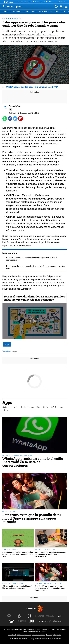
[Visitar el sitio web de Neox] (29, 616)
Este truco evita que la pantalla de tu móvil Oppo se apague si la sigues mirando (32, 518)
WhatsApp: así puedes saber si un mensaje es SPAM (32, 87)
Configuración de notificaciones (40, 639)
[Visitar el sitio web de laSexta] (19, 616)
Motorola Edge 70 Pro (41, 2)
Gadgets (7, 12)
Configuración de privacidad (19, 639)
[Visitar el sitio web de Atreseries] (60, 616)
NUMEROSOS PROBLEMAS (13, 584)
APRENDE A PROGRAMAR (12, 550)
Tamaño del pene (26, 2)
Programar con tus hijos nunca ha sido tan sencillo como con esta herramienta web (18, 554)
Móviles (17, 12)
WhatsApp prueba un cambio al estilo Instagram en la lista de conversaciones (33, 462)
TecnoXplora (7, 351)
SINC (57, 12)
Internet (6, 410)
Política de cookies (38, 635)
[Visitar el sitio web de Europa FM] (22, 621)
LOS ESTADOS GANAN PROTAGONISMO (18, 455)
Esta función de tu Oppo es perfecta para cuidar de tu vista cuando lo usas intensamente (50, 588)
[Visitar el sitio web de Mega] (50, 616)
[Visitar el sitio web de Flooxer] (58, 621)
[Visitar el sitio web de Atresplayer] (45, 621)
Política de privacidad (24, 635)
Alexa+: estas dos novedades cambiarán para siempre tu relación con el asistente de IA (50, 554)
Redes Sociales (30, 12)
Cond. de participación (53, 635)
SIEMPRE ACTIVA (9, 512)
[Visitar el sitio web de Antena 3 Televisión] (9, 616)
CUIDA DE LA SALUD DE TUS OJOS (48, 584)
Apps (63, 12)
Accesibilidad (56, 639)
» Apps (15, 351)
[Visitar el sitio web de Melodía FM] (32, 621)
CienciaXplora (46, 12)
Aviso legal (12, 635)
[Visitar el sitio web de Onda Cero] (12, 621)
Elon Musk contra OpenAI (58, 2)
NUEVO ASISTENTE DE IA (45, 550)
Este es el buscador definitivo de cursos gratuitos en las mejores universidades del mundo (34, 298)
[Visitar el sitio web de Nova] (40, 616)
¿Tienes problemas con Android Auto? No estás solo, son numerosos (17, 587)
